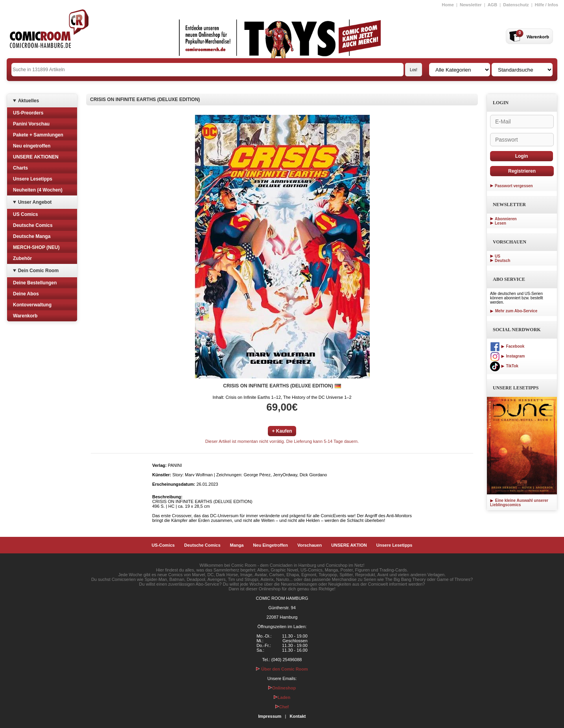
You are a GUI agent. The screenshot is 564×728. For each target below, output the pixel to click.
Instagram (507, 356)
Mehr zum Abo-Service (514, 311)
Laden (282, 697)
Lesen (500, 223)
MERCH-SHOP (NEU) (36, 247)
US (498, 256)
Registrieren (522, 171)
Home (448, 5)
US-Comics (163, 545)
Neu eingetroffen (32, 146)
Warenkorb (25, 316)
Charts (20, 168)
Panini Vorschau (31, 124)
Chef (282, 707)
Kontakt (298, 716)
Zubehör (22, 258)
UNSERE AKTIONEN (36, 157)
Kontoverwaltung (32, 305)
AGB (492, 5)
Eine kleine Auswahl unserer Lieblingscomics (519, 503)
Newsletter (471, 5)
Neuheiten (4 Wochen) (38, 190)
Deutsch (502, 261)
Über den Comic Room (282, 669)
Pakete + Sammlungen (38, 135)
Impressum (270, 716)
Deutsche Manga (32, 236)
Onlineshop (282, 688)
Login (522, 156)
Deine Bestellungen (35, 283)
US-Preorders (28, 113)
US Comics (25, 214)
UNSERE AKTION (349, 545)
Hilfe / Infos (546, 5)
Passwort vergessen (514, 186)
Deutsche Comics (33, 225)
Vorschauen (310, 545)
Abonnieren (506, 219)
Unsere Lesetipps (33, 179)
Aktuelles (29, 101)
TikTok (504, 366)
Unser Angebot (35, 202)
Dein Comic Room (38, 271)
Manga (237, 545)
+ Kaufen (282, 431)
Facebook (507, 346)
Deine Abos (26, 294)
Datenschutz (516, 5)
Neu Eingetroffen (270, 545)
